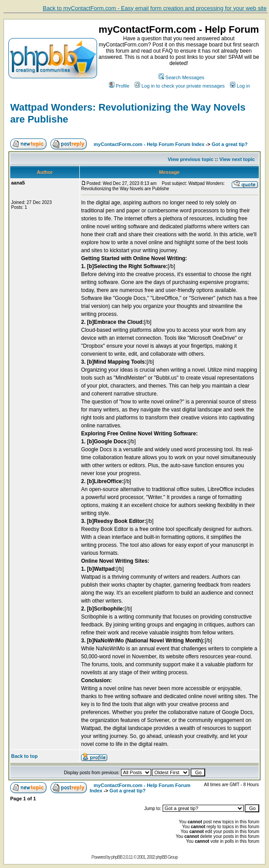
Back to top (24, 756)
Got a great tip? (230, 144)
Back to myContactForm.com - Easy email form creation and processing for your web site (155, 8)
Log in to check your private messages (180, 86)
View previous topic (190, 159)
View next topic (237, 159)
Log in (240, 86)
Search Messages (181, 77)
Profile (119, 86)
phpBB (117, 857)
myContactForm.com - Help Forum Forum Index (149, 144)
